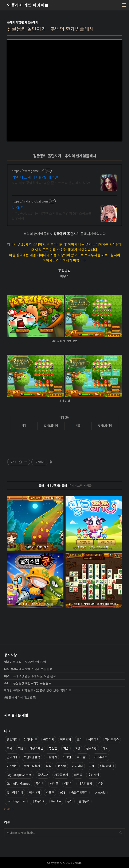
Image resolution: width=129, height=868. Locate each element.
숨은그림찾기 (79, 792)
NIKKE (17, 208)
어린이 (68, 783)
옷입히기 (49, 739)
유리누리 (84, 801)
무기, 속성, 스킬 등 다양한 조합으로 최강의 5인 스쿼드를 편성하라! (52, 215)
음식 (49, 766)
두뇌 (70, 801)
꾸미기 (40, 783)
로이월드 (82, 757)
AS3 (63, 792)
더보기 (8, 809)
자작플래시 (61, 775)
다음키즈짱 (85, 783)
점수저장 (91, 748)
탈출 (91, 766)
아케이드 (12, 766)
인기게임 (12, 757)
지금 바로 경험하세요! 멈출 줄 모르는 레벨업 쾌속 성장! (51, 183)
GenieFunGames (18, 783)
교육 (9, 748)
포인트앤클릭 (32, 757)
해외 (106, 748)
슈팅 (101, 783)
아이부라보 (101, 757)
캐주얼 (78, 775)
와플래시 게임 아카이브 (28, 5)
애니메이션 (107, 766)
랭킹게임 (12, 739)
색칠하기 (94, 739)
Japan (62, 766)
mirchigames (16, 801)
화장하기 (51, 757)
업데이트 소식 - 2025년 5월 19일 (25, 662)
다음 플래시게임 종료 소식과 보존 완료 (28, 669)
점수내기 (35, 792)
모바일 (67, 757)
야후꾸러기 (38, 801)
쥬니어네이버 (15, 792)
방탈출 (53, 748)
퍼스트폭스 (112, 739)
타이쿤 (54, 783)
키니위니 (77, 766)
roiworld (100, 792)
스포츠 (50, 792)
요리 (80, 739)
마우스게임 (36, 748)
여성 (77, 748)
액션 (21, 748)
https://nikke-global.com (30, 201)
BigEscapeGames (19, 775)
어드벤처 (66, 739)
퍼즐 (66, 748)
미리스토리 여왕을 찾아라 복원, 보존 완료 (30, 676)
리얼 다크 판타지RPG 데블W (35, 177)
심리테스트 (30, 739)
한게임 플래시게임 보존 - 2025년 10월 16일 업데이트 (38, 690)
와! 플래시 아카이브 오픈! (20, 697)
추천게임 (94, 775)
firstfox (56, 801)
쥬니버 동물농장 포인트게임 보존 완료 (28, 683)
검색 (121, 833)
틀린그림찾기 (32, 766)
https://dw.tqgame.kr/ (28, 171)
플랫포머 (43, 775)
